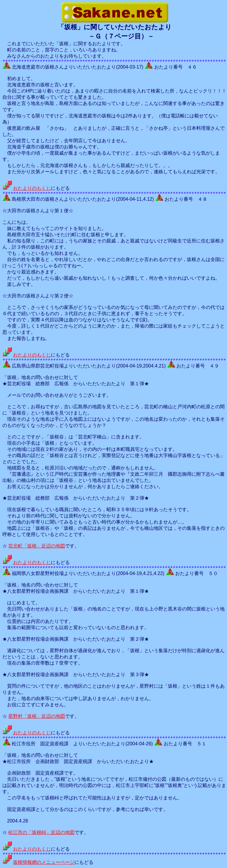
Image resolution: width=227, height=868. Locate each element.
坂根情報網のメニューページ (44, 862)
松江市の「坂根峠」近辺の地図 (41, 832)
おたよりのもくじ (32, 188)
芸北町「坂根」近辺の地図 (37, 546)
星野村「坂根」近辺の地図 (37, 716)
